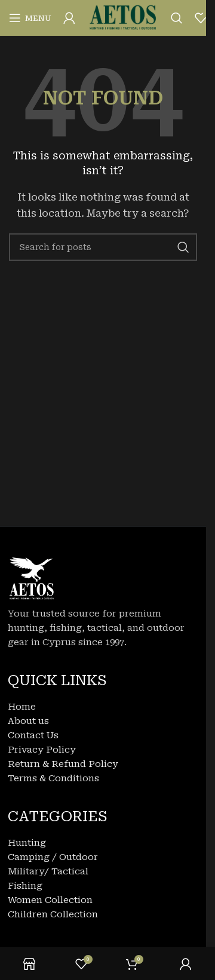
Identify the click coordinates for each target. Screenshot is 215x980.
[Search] (177, 18)
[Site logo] (123, 17)
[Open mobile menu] (30, 18)
